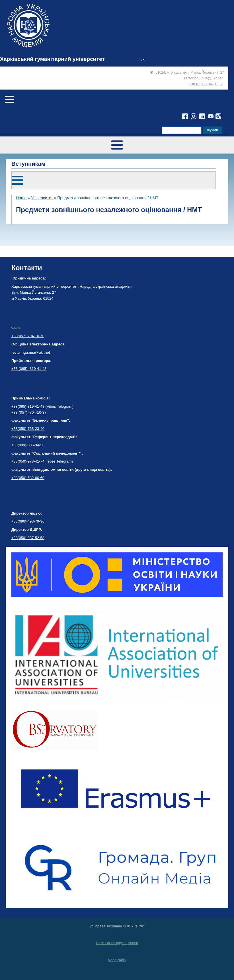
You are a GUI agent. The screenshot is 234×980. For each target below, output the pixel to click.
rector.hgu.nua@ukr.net (203, 78)
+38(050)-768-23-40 (28, 429)
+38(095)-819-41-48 (28, 406)
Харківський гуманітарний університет (52, 59)
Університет (42, 198)
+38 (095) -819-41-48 (29, 369)
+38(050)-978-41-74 (28, 461)
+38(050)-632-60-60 (28, 478)
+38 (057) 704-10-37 (206, 84)
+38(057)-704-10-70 (28, 336)
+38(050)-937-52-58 (28, 538)
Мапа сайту (117, 960)
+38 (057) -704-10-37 (29, 412)
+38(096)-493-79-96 (28, 521)
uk (142, 59)
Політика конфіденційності (117, 943)
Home (21, 198)
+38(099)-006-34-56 (28, 445)
